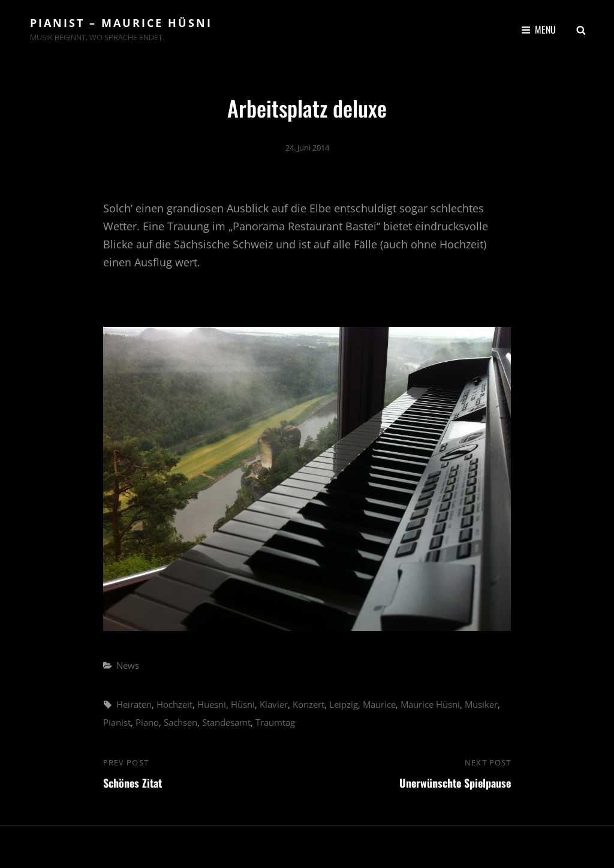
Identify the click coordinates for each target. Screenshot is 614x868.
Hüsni (243, 704)
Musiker (481, 704)
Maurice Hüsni (430, 704)
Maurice (379, 704)
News (128, 665)
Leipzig (344, 704)
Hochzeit (174, 704)
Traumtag (275, 722)
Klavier (274, 704)
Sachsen (180, 722)
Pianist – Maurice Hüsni (121, 23)
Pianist (117, 722)
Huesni (212, 704)
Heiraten (134, 704)
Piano (147, 722)
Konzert (308, 704)
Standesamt (226, 722)
